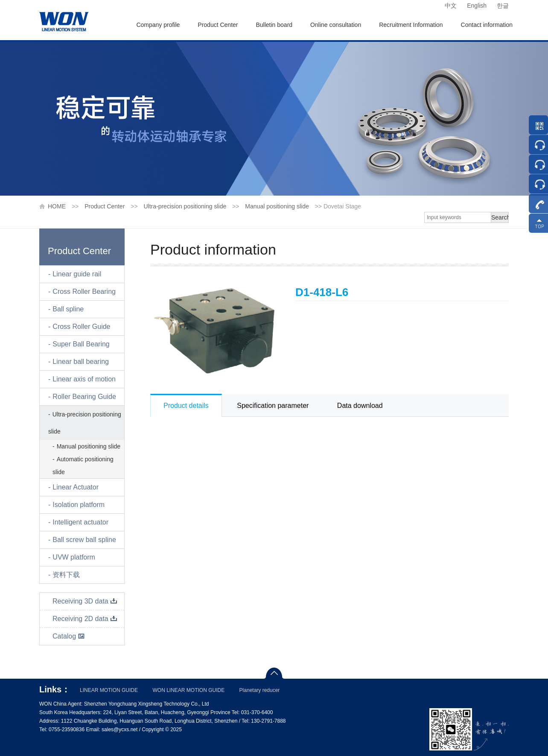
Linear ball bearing (81, 362)
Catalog (69, 636)
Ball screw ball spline (84, 540)
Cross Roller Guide (81, 327)
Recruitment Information (411, 25)
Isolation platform (79, 505)
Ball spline (68, 309)
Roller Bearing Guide (84, 397)
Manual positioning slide (277, 206)
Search (500, 217)
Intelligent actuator (80, 522)
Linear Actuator (76, 487)
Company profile (158, 25)
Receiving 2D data (85, 619)
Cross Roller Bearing (84, 292)
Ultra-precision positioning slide (185, 206)
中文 (451, 6)
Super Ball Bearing (81, 344)
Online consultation (336, 25)
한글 (503, 6)
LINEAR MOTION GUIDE (109, 690)
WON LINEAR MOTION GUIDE (188, 690)
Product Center (218, 25)
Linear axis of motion (84, 379)
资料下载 (66, 575)
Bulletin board (274, 25)
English (477, 6)
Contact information (487, 25)
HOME (57, 206)
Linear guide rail (77, 274)
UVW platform (74, 557)
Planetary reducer (260, 690)
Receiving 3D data (85, 601)
